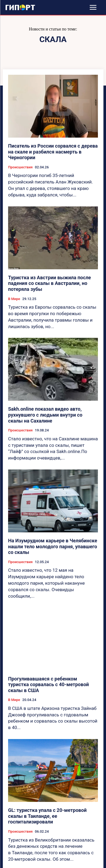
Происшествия (20, 167)
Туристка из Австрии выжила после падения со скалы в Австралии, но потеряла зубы (49, 283)
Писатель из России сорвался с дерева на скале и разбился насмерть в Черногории (53, 152)
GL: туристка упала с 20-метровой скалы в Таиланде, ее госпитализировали (47, 816)
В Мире (14, 299)
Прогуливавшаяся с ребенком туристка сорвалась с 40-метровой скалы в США (49, 685)
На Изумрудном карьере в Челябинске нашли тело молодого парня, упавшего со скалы (53, 546)
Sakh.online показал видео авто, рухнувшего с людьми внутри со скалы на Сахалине (45, 415)
